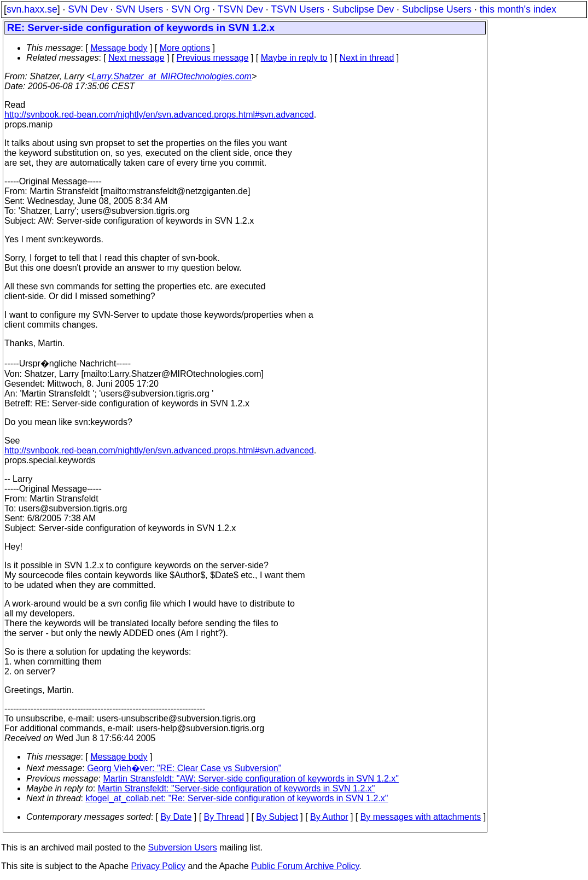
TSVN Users (298, 9)
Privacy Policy (158, 866)
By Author (329, 817)
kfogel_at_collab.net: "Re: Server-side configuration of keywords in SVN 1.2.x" (237, 798)
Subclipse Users (437, 9)
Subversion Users (183, 847)
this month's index (518, 9)
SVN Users (139, 9)
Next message (136, 58)
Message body (119, 48)
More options (185, 48)
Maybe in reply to (294, 58)
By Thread (224, 817)
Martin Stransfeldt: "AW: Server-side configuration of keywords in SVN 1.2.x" (251, 779)
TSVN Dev (240, 9)
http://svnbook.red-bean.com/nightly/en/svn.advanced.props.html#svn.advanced (159, 115)
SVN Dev (88, 9)
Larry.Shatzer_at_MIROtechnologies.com (172, 76)
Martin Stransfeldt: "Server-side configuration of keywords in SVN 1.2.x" (237, 788)
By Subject (277, 817)
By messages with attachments (421, 817)
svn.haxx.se (32, 9)
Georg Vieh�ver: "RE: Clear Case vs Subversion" (184, 768)
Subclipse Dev (363, 9)
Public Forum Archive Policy (305, 866)
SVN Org (190, 9)
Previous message (213, 58)
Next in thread (367, 58)
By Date (176, 817)
